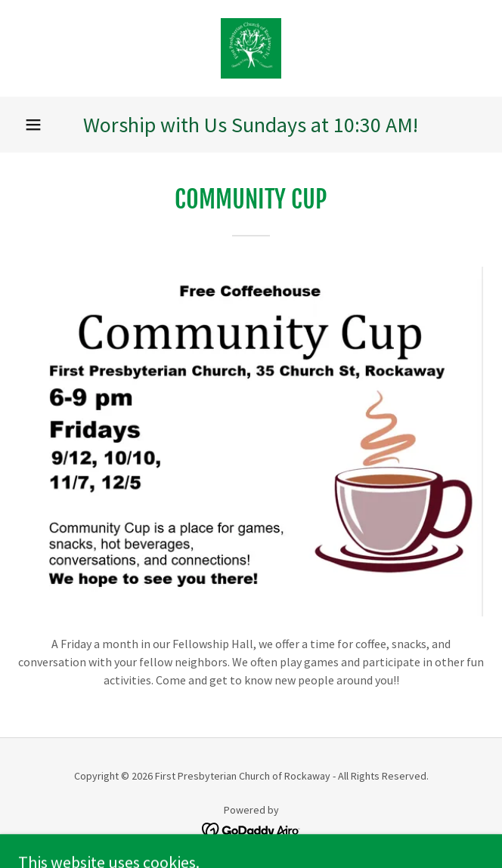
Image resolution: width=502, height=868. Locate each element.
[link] (251, 48)
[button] (33, 125)
